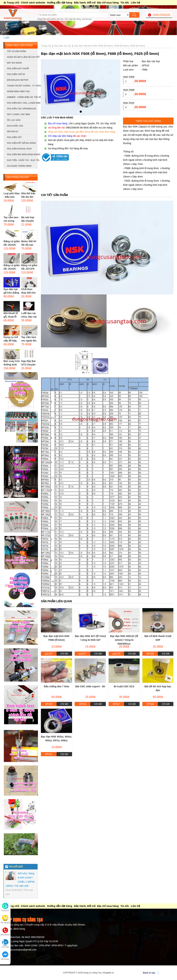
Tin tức (125, 3)
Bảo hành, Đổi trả (85, 3)
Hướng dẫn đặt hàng (60, 3)
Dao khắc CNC (15, 126)
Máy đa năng (14, 63)
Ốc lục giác (14, 120)
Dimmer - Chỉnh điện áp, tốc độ (22, 97)
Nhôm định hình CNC (18, 91)
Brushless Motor (18, 80)
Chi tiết (64, 654)
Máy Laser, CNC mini (18, 114)
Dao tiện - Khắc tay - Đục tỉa (22, 160)
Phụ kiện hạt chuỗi (18, 69)
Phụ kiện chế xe (16, 74)
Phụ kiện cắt (14, 137)
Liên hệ (135, 3)
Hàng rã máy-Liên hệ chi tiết (22, 57)
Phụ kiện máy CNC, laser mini (22, 103)
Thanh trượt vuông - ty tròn (22, 86)
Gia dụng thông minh (19, 166)
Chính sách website (33, 3)
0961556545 (162, 15)
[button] (81, 112)
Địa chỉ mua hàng (108, 3)
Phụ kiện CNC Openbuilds (22, 109)
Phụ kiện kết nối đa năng (21, 143)
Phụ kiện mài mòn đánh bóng (22, 155)
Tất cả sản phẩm (16, 51)
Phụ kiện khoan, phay (19, 149)
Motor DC (13, 132)
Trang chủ (13, 3)
